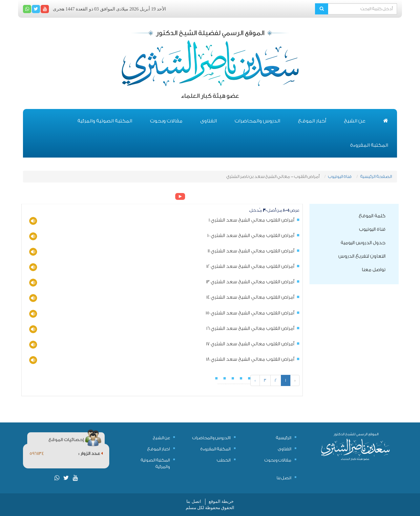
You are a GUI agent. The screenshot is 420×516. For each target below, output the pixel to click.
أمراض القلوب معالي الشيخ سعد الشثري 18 (250, 359)
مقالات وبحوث (166, 121)
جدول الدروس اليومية (363, 243)
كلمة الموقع (372, 216)
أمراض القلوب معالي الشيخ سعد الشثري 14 (250, 297)
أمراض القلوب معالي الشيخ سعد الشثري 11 (251, 251)
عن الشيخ (355, 121)
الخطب (224, 460)
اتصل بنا (284, 478)
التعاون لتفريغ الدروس (362, 256)
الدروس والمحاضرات (257, 121)
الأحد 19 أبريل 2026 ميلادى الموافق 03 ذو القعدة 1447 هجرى (109, 9)
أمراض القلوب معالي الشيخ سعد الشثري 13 (250, 282)
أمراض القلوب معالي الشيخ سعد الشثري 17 (250, 344)
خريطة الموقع (221, 501)
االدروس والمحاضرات (211, 438)
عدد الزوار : (91, 453)
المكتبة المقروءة (369, 145)
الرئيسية (284, 438)
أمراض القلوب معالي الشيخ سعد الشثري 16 (250, 329)
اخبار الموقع (159, 449)
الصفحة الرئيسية (376, 176)
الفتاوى (209, 121)
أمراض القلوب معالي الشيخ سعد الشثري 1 (252, 220)
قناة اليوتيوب (340, 176)
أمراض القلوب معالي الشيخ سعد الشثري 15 (250, 313)
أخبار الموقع (312, 121)
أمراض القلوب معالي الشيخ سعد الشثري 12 (250, 267)
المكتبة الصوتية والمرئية (105, 121)
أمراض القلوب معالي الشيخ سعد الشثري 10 (251, 236)
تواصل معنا (374, 270)
